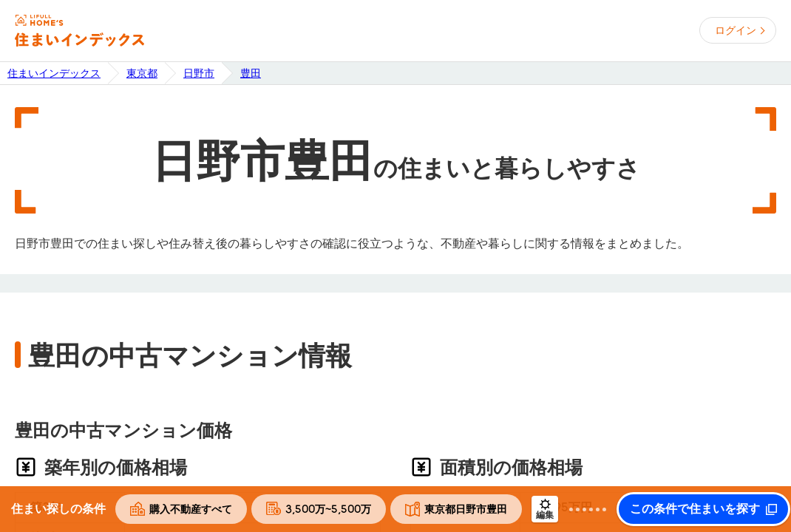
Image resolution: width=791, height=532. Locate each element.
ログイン (736, 30)
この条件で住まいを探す (695, 509)
